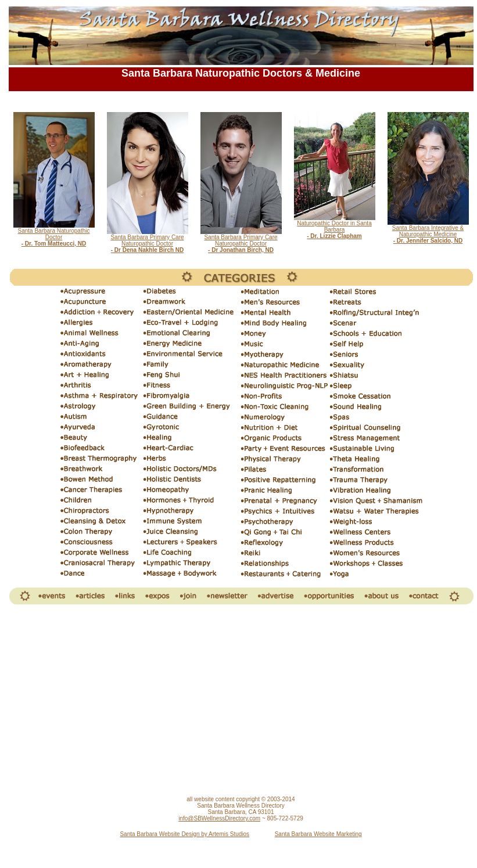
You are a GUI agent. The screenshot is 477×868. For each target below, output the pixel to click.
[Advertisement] (241, 701)
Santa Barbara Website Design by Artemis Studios (184, 834)
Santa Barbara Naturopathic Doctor (54, 235)
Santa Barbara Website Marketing (318, 834)
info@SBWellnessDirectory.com (219, 818)
